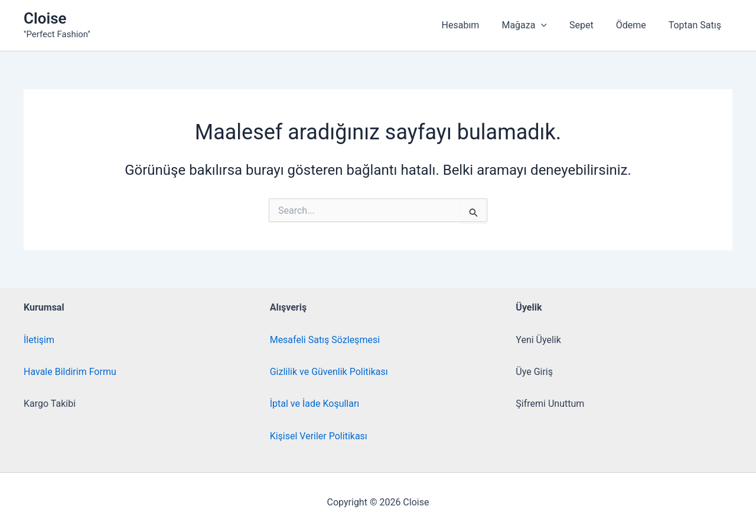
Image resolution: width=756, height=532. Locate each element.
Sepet (590, 25)
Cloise (45, 18)
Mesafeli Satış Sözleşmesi (325, 340)
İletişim (39, 340)
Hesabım (477, 25)
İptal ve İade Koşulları (315, 404)
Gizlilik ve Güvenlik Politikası (329, 372)
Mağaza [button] (537, 25)
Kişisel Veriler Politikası (319, 436)
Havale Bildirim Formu (70, 372)
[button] (553, 25)
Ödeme (636, 25)
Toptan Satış (697, 25)
